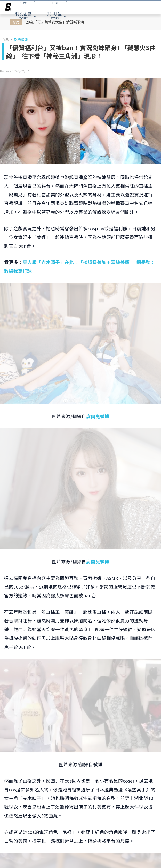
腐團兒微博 (98, 416)
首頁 (5, 39)
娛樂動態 (21, 39)
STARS (54, 15)
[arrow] (8, 8)
